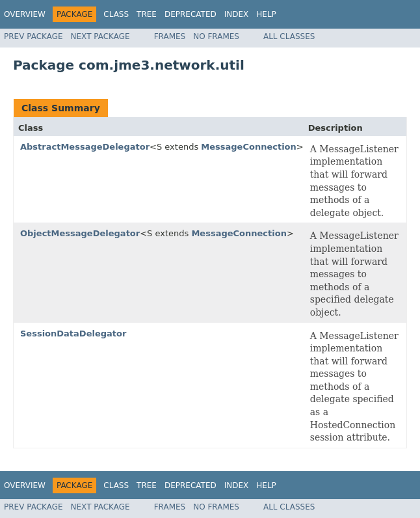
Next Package (100, 36)
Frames (170, 36)
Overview (25, 14)
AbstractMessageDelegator (85, 147)
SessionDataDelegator (73, 334)
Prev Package (33, 36)
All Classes (289, 36)
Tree (147, 14)
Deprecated (190, 14)
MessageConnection (249, 147)
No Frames (216, 36)
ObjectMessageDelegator (80, 233)
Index (237, 14)
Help (266, 14)
